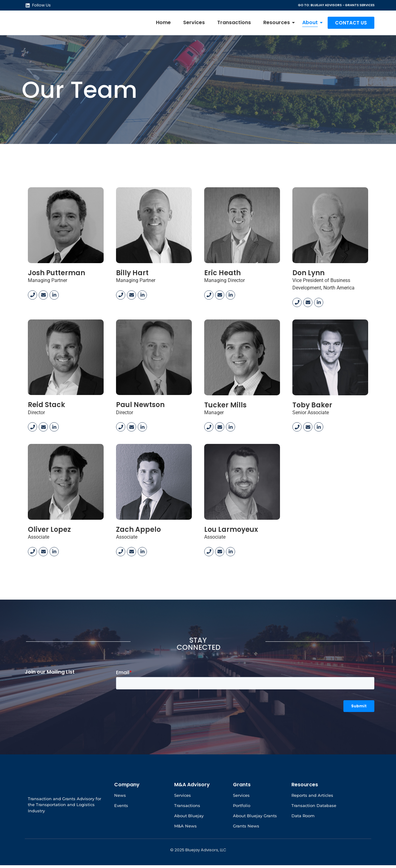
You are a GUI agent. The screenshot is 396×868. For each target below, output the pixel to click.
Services (194, 24)
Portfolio (242, 808)
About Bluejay (189, 818)
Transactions (234, 24)
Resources (278, 24)
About (312, 24)
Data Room (303, 818)
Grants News (246, 829)
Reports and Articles (312, 798)
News (120, 798)
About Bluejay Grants (255, 818)
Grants (242, 787)
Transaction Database (314, 808)
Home (163, 24)
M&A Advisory (192, 787)
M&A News (185, 829)
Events (121, 808)
